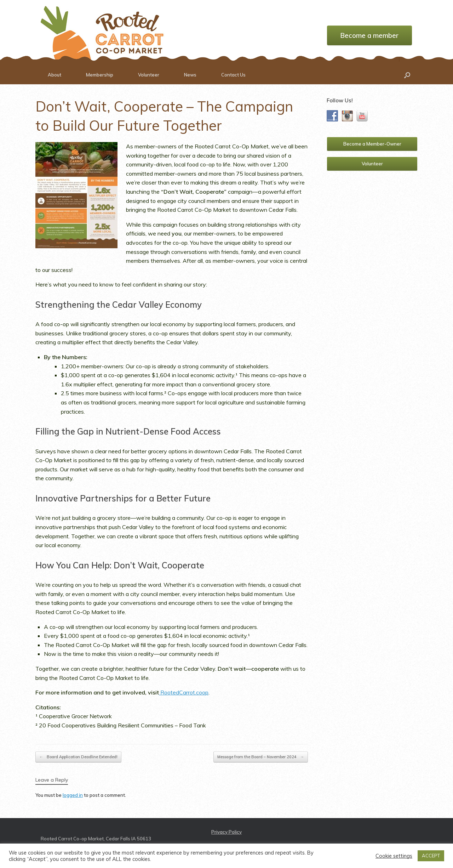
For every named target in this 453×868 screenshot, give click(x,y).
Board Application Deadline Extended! (78, 757)
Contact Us (233, 75)
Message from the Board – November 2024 (261, 757)
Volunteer (149, 75)
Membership (100, 75)
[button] (407, 75)
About (55, 75)
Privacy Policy (226, 832)
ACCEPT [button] (431, 856)
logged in (73, 795)
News (190, 75)
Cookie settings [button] (394, 856)
